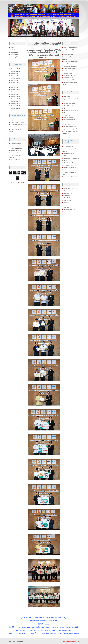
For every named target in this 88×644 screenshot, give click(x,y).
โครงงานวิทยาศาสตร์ (16, 148)
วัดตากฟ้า (14, 120)
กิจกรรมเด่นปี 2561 (16, 90)
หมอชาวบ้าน (67, 205)
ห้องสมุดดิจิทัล (68, 97)
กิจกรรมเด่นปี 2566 (16, 101)
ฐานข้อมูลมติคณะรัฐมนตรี (71, 129)
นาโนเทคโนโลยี (68, 73)
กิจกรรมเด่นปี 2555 (16, 76)
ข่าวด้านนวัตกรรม (16, 160)
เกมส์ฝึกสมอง (67, 196)
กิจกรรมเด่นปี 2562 (16, 92)
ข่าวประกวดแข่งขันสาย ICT (71, 177)
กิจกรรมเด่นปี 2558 (16, 83)
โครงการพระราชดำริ (69, 147)
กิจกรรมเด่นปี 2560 (16, 87)
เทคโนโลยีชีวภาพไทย (69, 69)
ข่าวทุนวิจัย (67, 115)
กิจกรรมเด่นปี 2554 (16, 74)
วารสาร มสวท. (15, 55)
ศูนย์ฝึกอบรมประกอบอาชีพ (71, 120)
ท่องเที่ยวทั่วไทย (68, 193)
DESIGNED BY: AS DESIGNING (71, 641)
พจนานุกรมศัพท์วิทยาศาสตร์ (18, 146)
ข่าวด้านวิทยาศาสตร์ (16, 151)
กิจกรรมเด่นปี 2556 (16, 78)
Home (13, 48)
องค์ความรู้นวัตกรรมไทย (70, 75)
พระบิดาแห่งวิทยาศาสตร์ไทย (71, 48)
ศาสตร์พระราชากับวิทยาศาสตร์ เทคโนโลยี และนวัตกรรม (69, 57)
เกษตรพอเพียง (68, 207)
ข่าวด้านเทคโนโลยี (16, 153)
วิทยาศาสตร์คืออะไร (16, 144)
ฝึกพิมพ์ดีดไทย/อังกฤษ (69, 198)
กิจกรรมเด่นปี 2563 (16, 94)
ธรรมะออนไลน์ (68, 212)
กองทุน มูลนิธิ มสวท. (16, 57)
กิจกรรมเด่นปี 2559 (16, 85)
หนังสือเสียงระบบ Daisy (70, 210)
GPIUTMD (22, 182)
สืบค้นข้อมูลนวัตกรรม (69, 117)
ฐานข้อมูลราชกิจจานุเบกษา (71, 127)
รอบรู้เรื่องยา (67, 203)
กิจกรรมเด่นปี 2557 (16, 80)
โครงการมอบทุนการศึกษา (18, 122)
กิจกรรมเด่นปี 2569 (16, 108)
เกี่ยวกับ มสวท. (15, 52)
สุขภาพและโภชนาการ (70, 200)
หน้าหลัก (13, 50)
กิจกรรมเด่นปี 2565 (16, 99)
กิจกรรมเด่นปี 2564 (16, 97)
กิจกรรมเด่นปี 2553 (16, 71)
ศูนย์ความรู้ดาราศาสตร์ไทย (71, 66)
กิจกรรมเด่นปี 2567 (16, 104)
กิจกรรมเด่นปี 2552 (16, 69)
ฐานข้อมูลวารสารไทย (69, 104)
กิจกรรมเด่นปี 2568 (16, 106)
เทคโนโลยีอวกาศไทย (69, 71)
